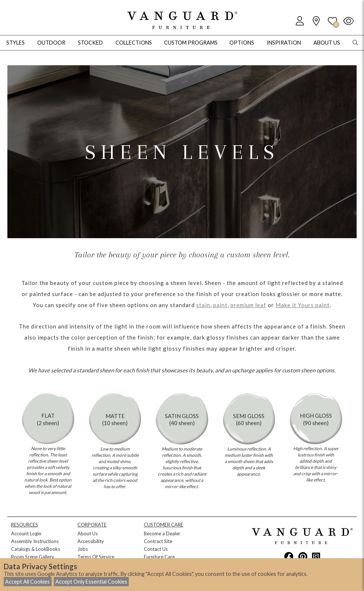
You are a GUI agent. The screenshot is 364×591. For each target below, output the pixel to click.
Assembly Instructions (35, 541)
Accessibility (91, 541)
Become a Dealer (162, 533)
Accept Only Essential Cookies (91, 582)
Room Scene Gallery (33, 557)
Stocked (90, 43)
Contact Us (156, 549)
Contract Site (158, 541)
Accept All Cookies (27, 582)
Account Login (26, 533)
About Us (88, 533)
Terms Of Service (96, 557)
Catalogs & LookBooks (36, 549)
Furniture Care (159, 557)
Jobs (83, 549)
